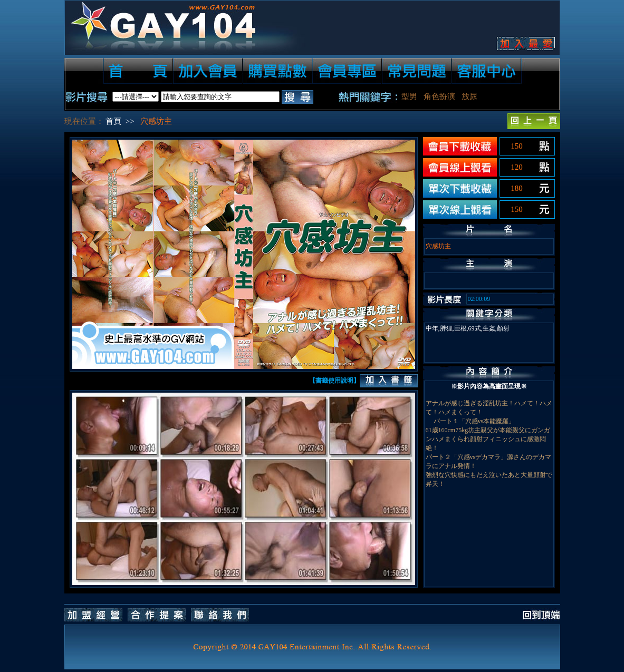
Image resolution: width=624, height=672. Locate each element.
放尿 (469, 96)
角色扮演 (439, 96)
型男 (409, 96)
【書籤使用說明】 (334, 381)
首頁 (113, 121)
